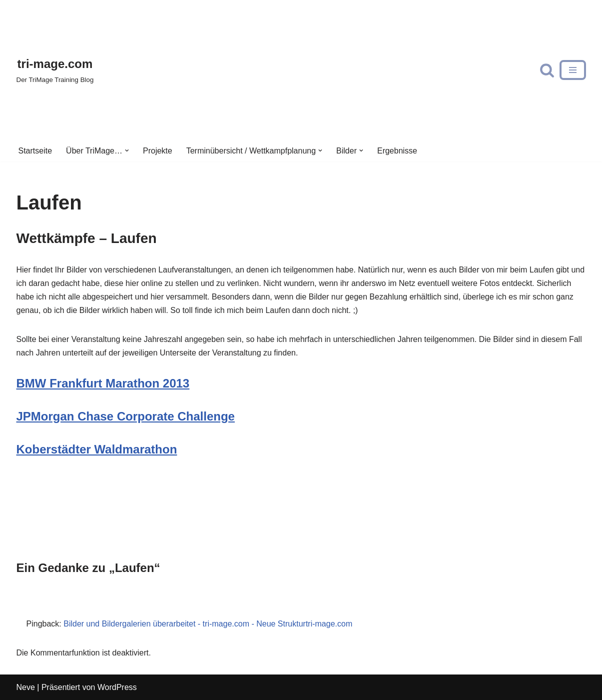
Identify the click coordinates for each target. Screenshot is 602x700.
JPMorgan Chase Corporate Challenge (126, 416)
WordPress (117, 687)
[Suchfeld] (547, 70)
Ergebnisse (397, 151)
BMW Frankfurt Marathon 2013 (103, 383)
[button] (127, 150)
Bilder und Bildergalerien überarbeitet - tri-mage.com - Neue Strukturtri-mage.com (208, 624)
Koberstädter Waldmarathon (97, 449)
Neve (26, 687)
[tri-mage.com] (55, 70)
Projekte (158, 151)
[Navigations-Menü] (573, 70)
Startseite (35, 151)
